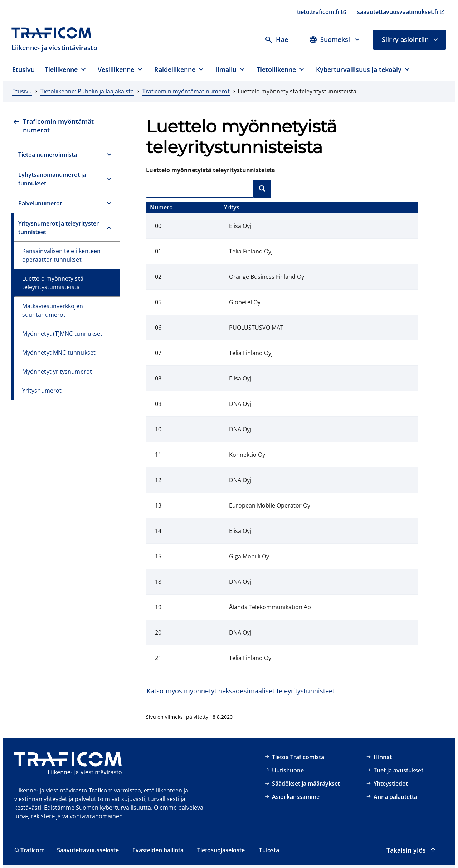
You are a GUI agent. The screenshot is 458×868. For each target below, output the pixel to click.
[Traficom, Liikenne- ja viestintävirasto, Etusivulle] (55, 40)
